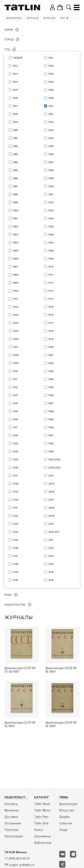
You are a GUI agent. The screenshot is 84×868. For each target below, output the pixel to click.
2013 (51, 556)
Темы (64, 797)
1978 (51, 331)
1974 (51, 299)
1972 (51, 283)
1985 (51, 387)
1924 (16, 452)
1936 (16, 548)
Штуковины (43, 836)
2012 (51, 548)
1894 (16, 243)
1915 (15, 411)
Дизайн (65, 817)
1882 (15, 146)
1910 (15, 371)
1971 (51, 275)
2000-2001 (54, 468)
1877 (15, 106)
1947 (64, 18)
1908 (16, 355)
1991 (51, 436)
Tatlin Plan (41, 817)
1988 (51, 411)
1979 (51, 339)
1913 (15, 395)
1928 (16, 484)
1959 (51, 178)
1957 (51, 162)
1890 (16, 211)
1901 (15, 299)
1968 (51, 251)
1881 (15, 138)
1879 (16, 122)
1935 (16, 540)
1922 (16, 444)
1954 (51, 138)
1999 (51, 452)
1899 (16, 283)
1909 (16, 363)
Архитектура (68, 804)
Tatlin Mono (42, 810)
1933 (16, 524)
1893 (16, 235)
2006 (51, 492)
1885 (15, 170)
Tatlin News (42, 804)
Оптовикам (13, 823)
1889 (16, 203)
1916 (15, 419)
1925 (16, 460)
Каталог (42, 797)
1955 (51, 146)
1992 (51, 444)
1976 (51, 315)
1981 (51, 355)
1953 (51, 130)
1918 (15, 436)
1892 (16, 227)
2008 (51, 508)
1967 (51, 243)
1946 (51, 98)
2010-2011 (54, 532)
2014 (51, 564)
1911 (15, 379)
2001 (51, 476)
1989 (51, 419)
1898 (16, 275)
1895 (16, 251)
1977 (51, 323)
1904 (16, 323)
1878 (15, 114)
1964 (51, 219)
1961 (51, 195)
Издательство (17, 797)
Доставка (11, 817)
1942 (51, 66)
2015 (51, 572)
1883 (15, 154)
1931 (15, 508)
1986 (51, 395)
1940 (16, 580)
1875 (15, 90)
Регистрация (14, 836)
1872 (15, 66)
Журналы (33, 18)
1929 (16, 492)
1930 (16, 500)
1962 (51, 203)
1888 (15, 195)
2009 (51, 516)
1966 (51, 235)
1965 (51, 227)
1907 (16, 347)
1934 (16, 532)
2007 (51, 500)
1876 (16, 98)
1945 (51, 90)
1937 (16, 556)
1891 (15, 219)
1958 (51, 170)
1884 (15, 162)
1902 (16, 307)
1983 (51, 371)
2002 (51, 484)
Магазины (12, 810)
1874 (15, 82)
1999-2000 (55, 460)
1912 (15, 387)
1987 (51, 403)
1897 (16, 267)
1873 (15, 74)
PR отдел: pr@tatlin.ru (20, 865)
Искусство (67, 810)
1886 (16, 178)
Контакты (11, 804)
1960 (51, 186)
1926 (16, 468)
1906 (16, 339)
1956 (51, 154)
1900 (16, 291)
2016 (51, 580)
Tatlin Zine (41, 823)
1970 (51, 267)
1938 (16, 564)
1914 (15, 403)
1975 (51, 307)
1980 (51, 347)
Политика (11, 830)
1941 (51, 58)
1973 (51, 291)
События (66, 823)
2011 (51, 540)
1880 (16, 130)
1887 (15, 186)
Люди (63, 830)
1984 (51, 379)
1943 (51, 74)
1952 (51, 122)
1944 (51, 82)
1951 (51, 114)
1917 (15, 428)
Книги (39, 830)
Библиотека (14, 18)
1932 (16, 516)
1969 (51, 259)
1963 (51, 211)
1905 (16, 331)
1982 (51, 363)
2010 (51, 524)
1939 (16, 572)
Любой (18, 58)
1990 (51, 428)
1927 (16, 476)
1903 (16, 315)
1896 (16, 259)
